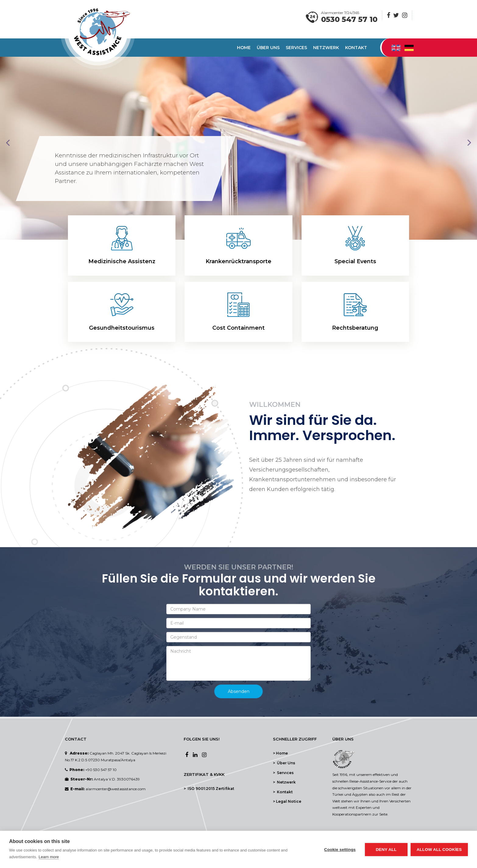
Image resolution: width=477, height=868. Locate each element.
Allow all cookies (439, 850)
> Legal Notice (287, 801)
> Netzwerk (284, 782)
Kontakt (356, 48)
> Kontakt (283, 792)
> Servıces (283, 773)
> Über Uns (284, 763)
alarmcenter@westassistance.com (116, 789)
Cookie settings (340, 850)
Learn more (49, 857)
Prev (8, 143)
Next (469, 143)
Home (244, 48)
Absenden (239, 691)
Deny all (386, 850)
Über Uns (268, 48)
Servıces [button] (296, 48)
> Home (280, 753)
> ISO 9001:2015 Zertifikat (209, 789)
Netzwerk (326, 48)
